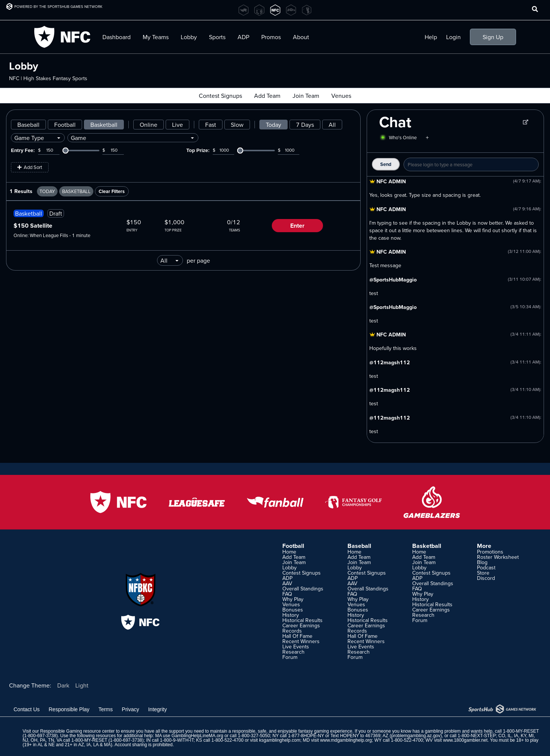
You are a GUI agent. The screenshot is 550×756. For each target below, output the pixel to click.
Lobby (189, 37)
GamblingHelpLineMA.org (197, 736)
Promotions (490, 552)
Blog (482, 562)
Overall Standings (303, 589)
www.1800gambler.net (465, 740)
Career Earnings (301, 625)
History (291, 615)
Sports (217, 37)
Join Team (306, 96)
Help (431, 37)
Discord (486, 578)
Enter (297, 226)
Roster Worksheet (498, 557)
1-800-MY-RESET (521, 731)
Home (289, 552)
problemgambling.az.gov (416, 736)
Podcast (486, 567)
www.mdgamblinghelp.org (346, 740)
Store (483, 573)
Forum (290, 657)
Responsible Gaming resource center (77, 731)
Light (82, 685)
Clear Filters (112, 191)
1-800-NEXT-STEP (477, 736)
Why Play (293, 599)
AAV (287, 583)
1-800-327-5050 (254, 736)
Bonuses (293, 610)
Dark (63, 685)
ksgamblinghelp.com (280, 740)
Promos (271, 37)
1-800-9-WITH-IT (177, 740)
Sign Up (493, 37)
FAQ (287, 594)
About (301, 37)
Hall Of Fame (297, 636)
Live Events (296, 646)
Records (292, 631)
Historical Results (302, 620)
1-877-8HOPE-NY (306, 736)
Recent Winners (301, 641)
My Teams (156, 37)
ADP (243, 37)
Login (453, 37)
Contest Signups (220, 96)
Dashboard (117, 37)
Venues (341, 96)
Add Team (267, 96)
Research (293, 652)
